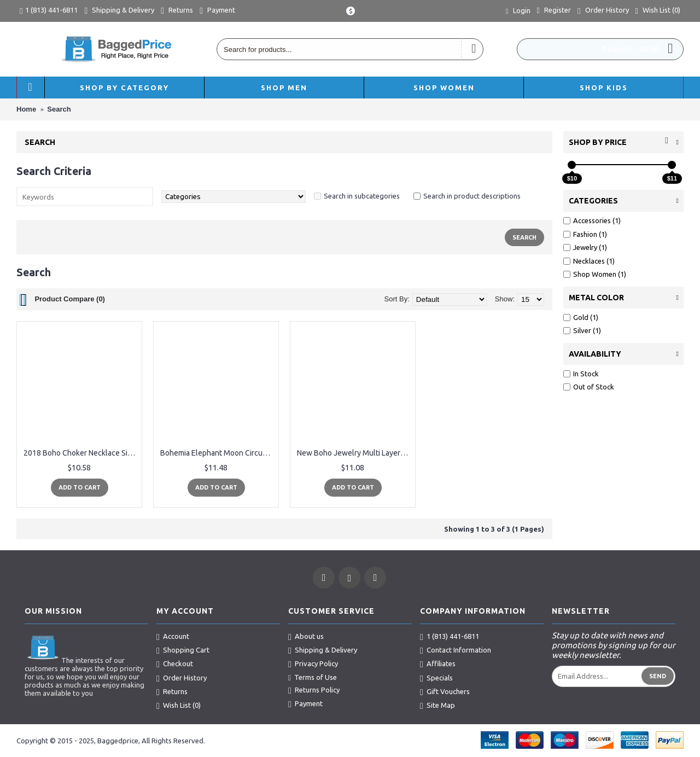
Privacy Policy (313, 664)
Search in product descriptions (472, 196)
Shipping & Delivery (323, 650)
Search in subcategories (362, 196)
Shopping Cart (183, 650)
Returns (172, 692)
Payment (305, 704)
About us (306, 637)
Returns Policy (314, 690)
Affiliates (438, 664)
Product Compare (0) (70, 299)
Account (173, 637)
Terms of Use (313, 678)
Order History (182, 678)
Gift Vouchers (445, 692)
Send (658, 676)
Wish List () (179, 706)
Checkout (175, 664)
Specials (436, 678)
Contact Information (456, 650)
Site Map (437, 706)
